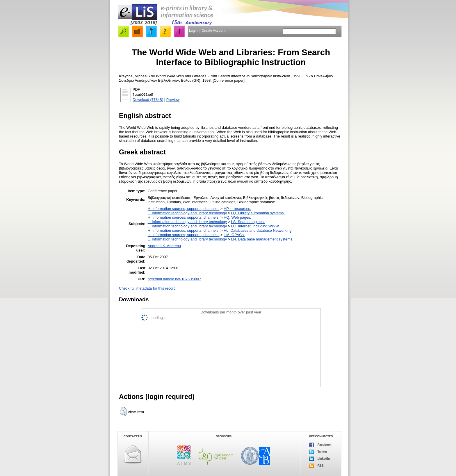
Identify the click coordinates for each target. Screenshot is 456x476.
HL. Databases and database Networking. (258, 230)
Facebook (320, 445)
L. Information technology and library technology (187, 213)
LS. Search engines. (248, 222)
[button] (123, 411)
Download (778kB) (148, 100)
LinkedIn (319, 459)
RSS (316, 466)
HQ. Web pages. (237, 217)
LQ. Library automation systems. (258, 213)
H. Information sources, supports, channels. (184, 209)
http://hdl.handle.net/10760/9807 (174, 279)
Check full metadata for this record (147, 288)
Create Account (213, 31)
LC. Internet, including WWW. (255, 226)
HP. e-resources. (237, 209)
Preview (173, 100)
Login (193, 31)
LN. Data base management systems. (262, 239)
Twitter (318, 452)
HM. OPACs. (234, 235)
